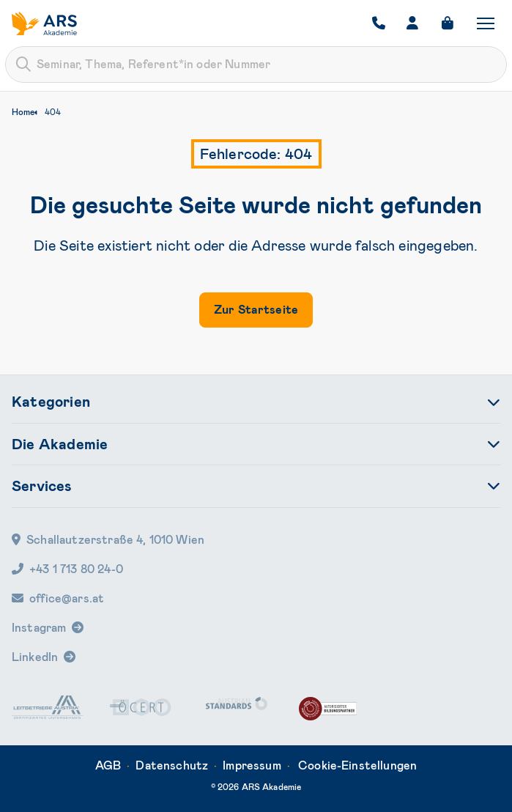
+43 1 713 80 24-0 (67, 569)
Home (23, 112)
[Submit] (23, 64)
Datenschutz (172, 765)
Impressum (252, 765)
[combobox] (256, 64)
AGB (108, 765)
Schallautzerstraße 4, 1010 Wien (108, 540)
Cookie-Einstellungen (357, 765)
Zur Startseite (256, 310)
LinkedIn (35, 657)
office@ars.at (58, 598)
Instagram (39, 628)
